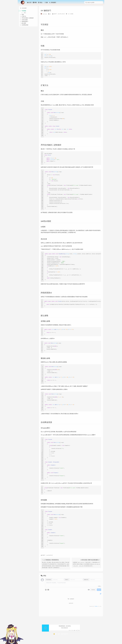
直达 (40, 2)
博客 (35, 2)
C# (50, 14)
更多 (46, 2)
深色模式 (53, 2)
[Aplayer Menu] (79, 630)
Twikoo (96, 606)
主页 (29, 2)
